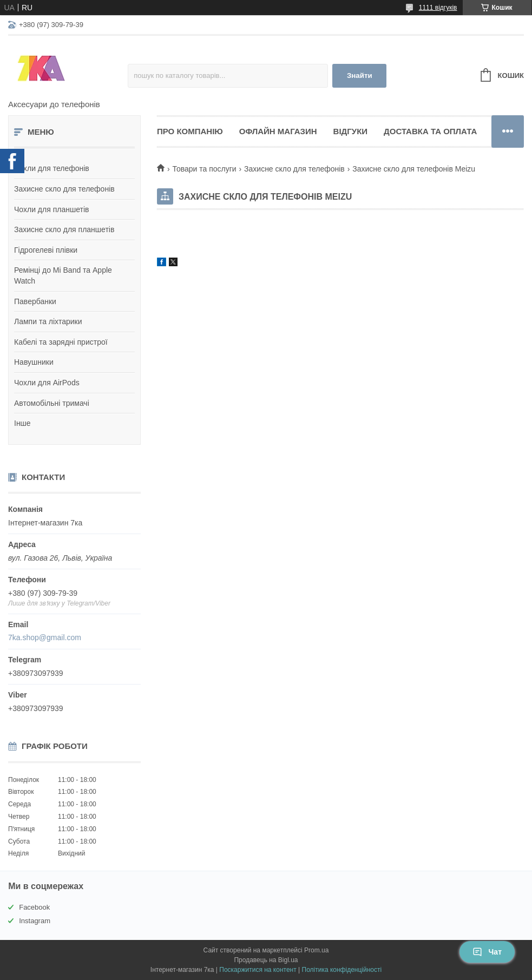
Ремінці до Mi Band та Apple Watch (63, 275)
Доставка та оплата (430, 131)
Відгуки (350, 131)
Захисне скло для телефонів (64, 189)
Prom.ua (316, 950)
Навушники (34, 362)
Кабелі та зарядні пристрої (61, 342)
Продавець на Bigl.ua (266, 960)
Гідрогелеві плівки (46, 250)
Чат (487, 952)
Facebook (34, 907)
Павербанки (35, 301)
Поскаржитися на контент (258, 970)
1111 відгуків (438, 8)
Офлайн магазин (278, 131)
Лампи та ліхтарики (48, 321)
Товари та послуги (204, 169)
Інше (22, 423)
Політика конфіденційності (342, 970)
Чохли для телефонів (52, 168)
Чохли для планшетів (51, 209)
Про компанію (190, 131)
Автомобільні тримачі (52, 403)
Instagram (35, 921)
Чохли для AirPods (47, 383)
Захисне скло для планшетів (64, 229)
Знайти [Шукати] (360, 75)
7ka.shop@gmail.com (45, 637)
